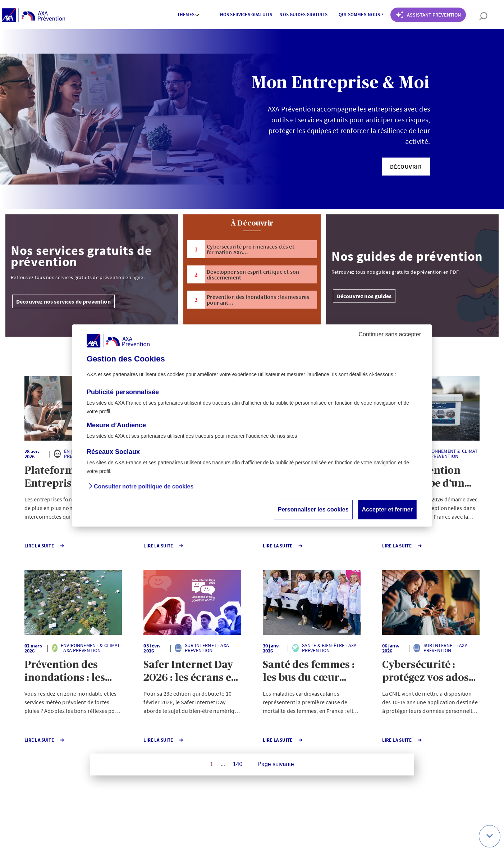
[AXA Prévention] (34, 15)
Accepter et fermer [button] (387, 509)
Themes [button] (189, 15)
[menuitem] (189, 15)
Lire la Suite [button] (40, 546)
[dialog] (252, 425)
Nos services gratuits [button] (246, 15)
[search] (480, 15)
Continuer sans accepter (390, 334)
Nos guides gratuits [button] (303, 15)
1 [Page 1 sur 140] (212, 764)
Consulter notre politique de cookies (144, 486)
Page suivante (276, 764)
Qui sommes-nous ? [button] (361, 15)
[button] (406, 167)
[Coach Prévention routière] (428, 15)
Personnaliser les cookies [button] (313, 509)
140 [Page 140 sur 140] (238, 764)
